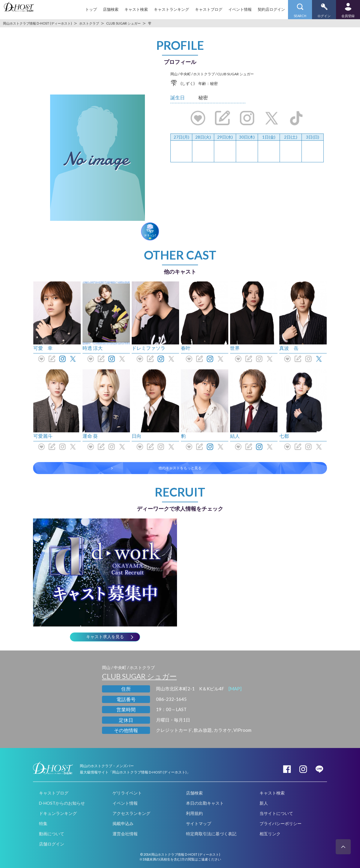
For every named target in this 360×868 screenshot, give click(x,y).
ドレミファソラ (148, 348)
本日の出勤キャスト (205, 803)
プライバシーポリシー (280, 823)
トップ (91, 9)
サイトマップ (199, 823)
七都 (284, 436)
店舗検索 (111, 9)
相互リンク (270, 834)
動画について (52, 834)
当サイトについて (276, 813)
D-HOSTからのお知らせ (62, 803)
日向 (136, 436)
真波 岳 (289, 348)
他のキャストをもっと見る (180, 468)
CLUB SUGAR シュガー (139, 676)
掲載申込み (123, 823)
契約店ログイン (271, 9)
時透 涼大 (93, 348)
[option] (97, 157)
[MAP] (235, 689)
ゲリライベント (127, 793)
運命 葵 (90, 436)
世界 (235, 348)
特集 (43, 823)
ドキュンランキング (58, 813)
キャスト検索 (136, 9)
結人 (235, 436)
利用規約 (194, 813)
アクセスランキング (131, 813)
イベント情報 (240, 9)
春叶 (186, 348)
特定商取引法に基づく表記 (211, 834)
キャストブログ (209, 9)
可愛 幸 (43, 348)
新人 (264, 803)
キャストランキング (171, 9)
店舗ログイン (52, 844)
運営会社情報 (125, 834)
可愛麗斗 (43, 436)
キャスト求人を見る (105, 637)
